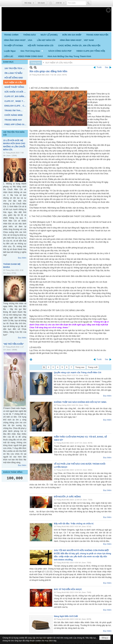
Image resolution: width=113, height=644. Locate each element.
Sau (107, 67)
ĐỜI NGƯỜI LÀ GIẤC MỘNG (67, 497)
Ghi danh (41, 3)
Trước (99, 67)
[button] (32, 51)
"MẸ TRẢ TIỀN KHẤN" (14, 344)
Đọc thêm (22, 258)
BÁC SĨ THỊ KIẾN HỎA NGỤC (68, 589)
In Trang (31, 359)
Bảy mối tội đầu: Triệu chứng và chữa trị (74, 524)
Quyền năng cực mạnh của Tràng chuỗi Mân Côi (78, 372)
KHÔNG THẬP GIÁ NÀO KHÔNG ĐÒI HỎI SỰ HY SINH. (80, 402)
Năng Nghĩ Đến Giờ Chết (66, 616)
